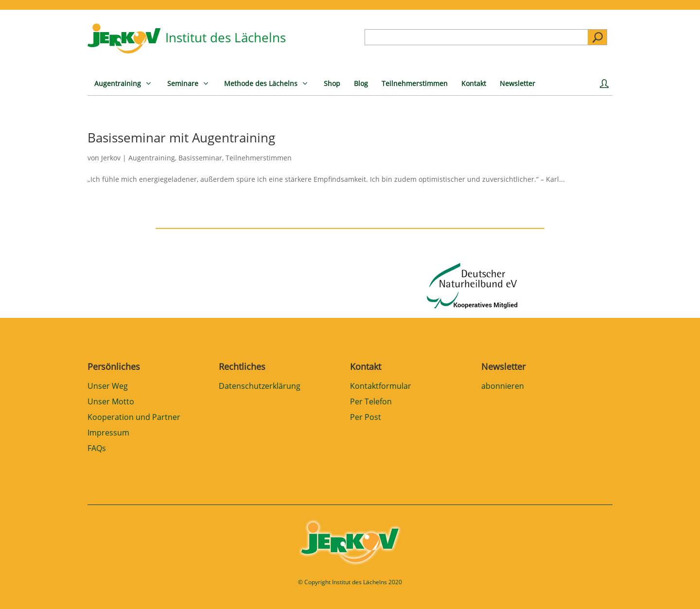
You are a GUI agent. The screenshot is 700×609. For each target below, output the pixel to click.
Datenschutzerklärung (260, 387)
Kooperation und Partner (134, 418)
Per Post (366, 418)
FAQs (97, 449)
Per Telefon (371, 402)
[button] (21, 588)
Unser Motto (111, 402)
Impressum (108, 433)
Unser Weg (108, 387)
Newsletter (503, 366)
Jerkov (111, 158)
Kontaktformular (381, 387)
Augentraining (152, 158)
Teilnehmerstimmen (259, 158)
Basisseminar (200, 158)
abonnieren (503, 387)
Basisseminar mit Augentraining (181, 138)
